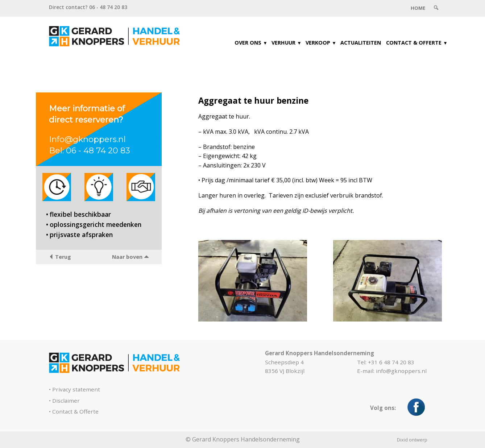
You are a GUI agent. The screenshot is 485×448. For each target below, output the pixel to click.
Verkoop (318, 43)
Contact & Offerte (414, 43)
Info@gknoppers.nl (87, 139)
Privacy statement (76, 389)
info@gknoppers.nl (401, 371)
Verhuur (283, 43)
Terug (60, 257)
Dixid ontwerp (412, 440)
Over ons (248, 43)
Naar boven (130, 257)
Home (418, 8)
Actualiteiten (361, 43)
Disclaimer (66, 401)
